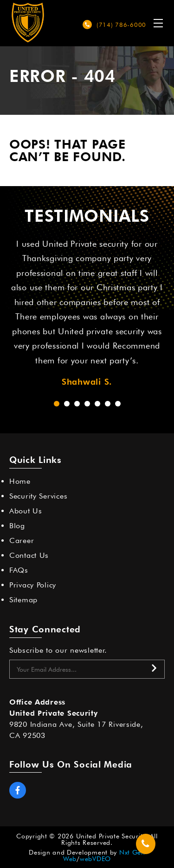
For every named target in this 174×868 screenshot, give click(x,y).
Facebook (18, 790)
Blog (17, 526)
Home (20, 481)
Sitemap (23, 600)
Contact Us (29, 555)
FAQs (19, 570)
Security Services (38, 496)
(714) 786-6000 (121, 25)
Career (22, 540)
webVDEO (95, 859)
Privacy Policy (33, 585)
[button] (57, 404)
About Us (26, 511)
